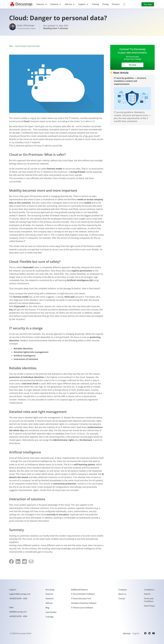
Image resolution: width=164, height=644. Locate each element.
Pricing (105, 4)
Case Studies (51, 612)
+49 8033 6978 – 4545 (18, 599)
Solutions (50, 599)
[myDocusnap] (124, 4)
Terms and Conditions (149, 600)
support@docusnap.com (20, 594)
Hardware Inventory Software (84, 603)
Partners (116, 4)
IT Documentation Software (83, 594)
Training (95, 4)
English (136, 633)
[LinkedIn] (149, 633)
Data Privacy (149, 606)
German (127, 633)
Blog (11, 46)
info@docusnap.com (18, 612)
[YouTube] (154, 633)
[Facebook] (145, 633)
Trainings (50, 617)
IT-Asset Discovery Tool (81, 599)
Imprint (147, 594)
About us (122, 594)
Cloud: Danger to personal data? (27, 46)
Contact (122, 599)
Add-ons (49, 603)
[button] (42, 4)
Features (49, 594)
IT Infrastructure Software (82, 608)
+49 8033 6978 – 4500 (18, 616)
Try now (148, 4)
